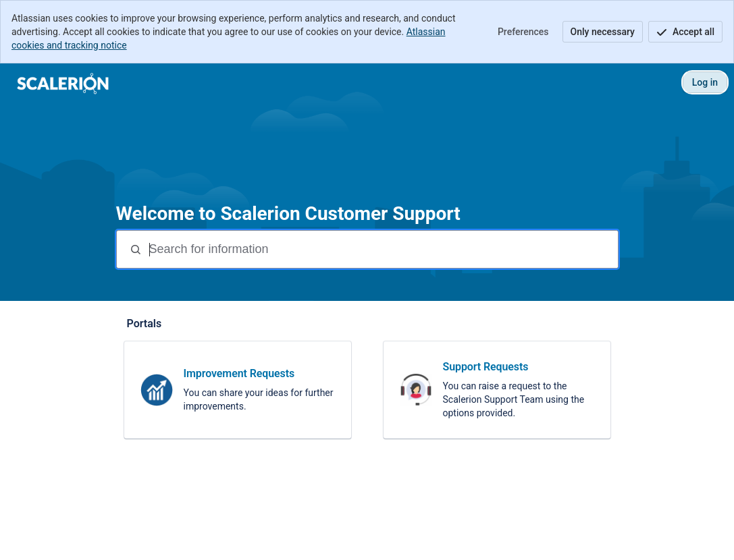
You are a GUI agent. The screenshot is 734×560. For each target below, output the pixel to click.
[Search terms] (382, 249)
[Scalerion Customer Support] (64, 82)
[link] (238, 390)
